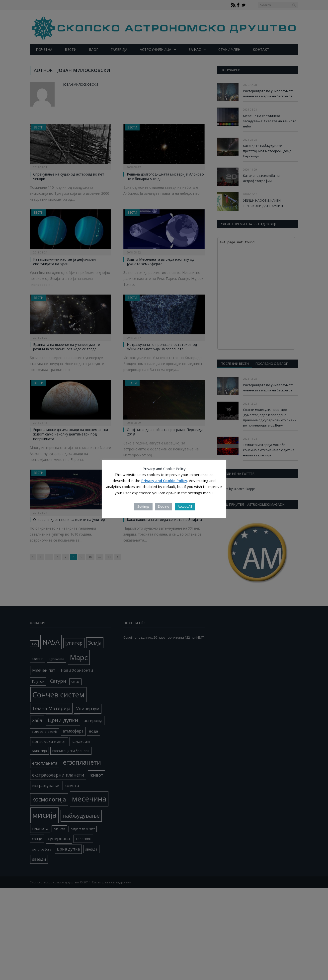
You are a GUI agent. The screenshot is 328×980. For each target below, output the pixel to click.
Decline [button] (164, 506)
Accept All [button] (185, 506)
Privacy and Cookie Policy (164, 481)
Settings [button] (143, 506)
